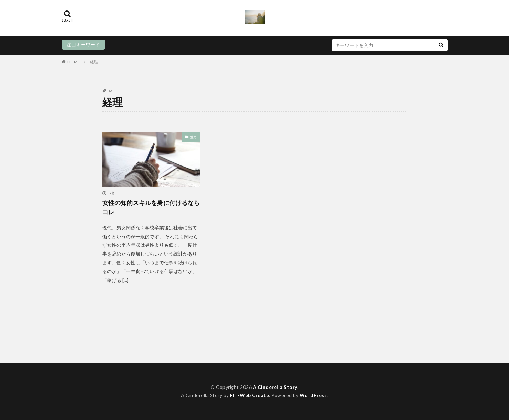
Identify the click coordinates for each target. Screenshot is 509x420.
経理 (94, 62)
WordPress (313, 395)
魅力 (193, 137)
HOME (74, 62)
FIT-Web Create (249, 395)
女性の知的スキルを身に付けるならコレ (151, 207)
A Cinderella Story (275, 387)
